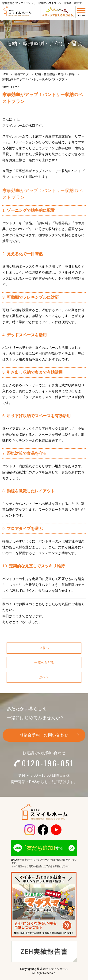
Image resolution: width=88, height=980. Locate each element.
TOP (5, 74)
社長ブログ (22, 74)
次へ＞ (44, 677)
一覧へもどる (44, 662)
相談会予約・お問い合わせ (44, 735)
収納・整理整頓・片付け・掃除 (55, 74)
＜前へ (44, 648)
